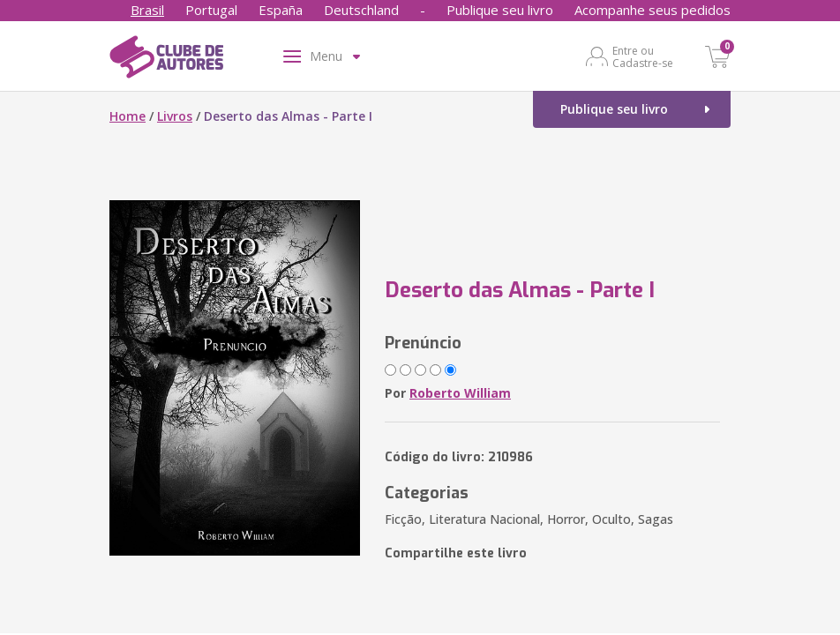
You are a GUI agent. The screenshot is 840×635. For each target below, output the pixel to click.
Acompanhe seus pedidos (652, 10)
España (281, 10)
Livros (175, 116)
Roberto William (460, 393)
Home (127, 116)
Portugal (211, 10)
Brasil (147, 10)
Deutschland (361, 10)
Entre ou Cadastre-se (643, 56)
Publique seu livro (500, 10)
